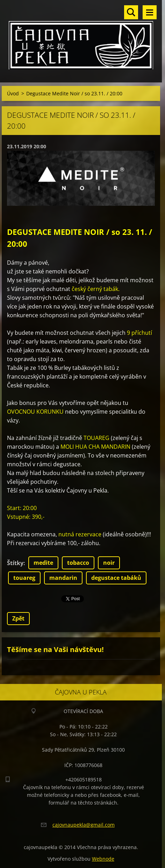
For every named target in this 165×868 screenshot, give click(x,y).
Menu (150, 12)
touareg (24, 578)
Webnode (103, 859)
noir (109, 563)
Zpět (18, 618)
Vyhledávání (131, 12)
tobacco (78, 563)
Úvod (13, 93)
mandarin (63, 578)
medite (43, 563)
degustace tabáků (116, 578)
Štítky (15, 563)
